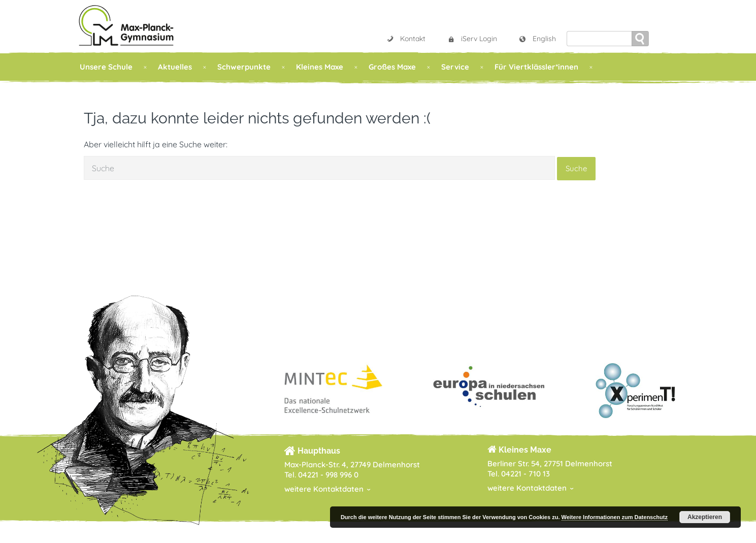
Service (455, 67)
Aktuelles (175, 67)
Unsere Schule (106, 67)
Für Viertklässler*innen (536, 67)
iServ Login (472, 39)
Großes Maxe (392, 67)
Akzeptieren (705, 517)
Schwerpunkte (244, 67)
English (537, 39)
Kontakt (406, 39)
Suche (576, 168)
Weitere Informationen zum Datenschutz (615, 517)
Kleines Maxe (320, 67)
